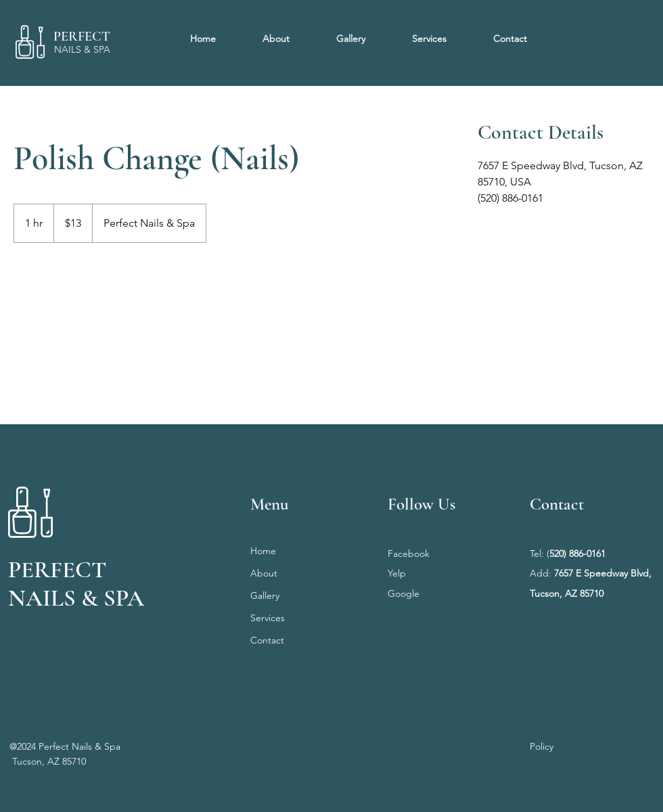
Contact (267, 640)
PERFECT (82, 37)
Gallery (265, 595)
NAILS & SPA (82, 49)
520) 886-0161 (577, 554)
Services (268, 618)
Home (263, 551)
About (264, 573)
